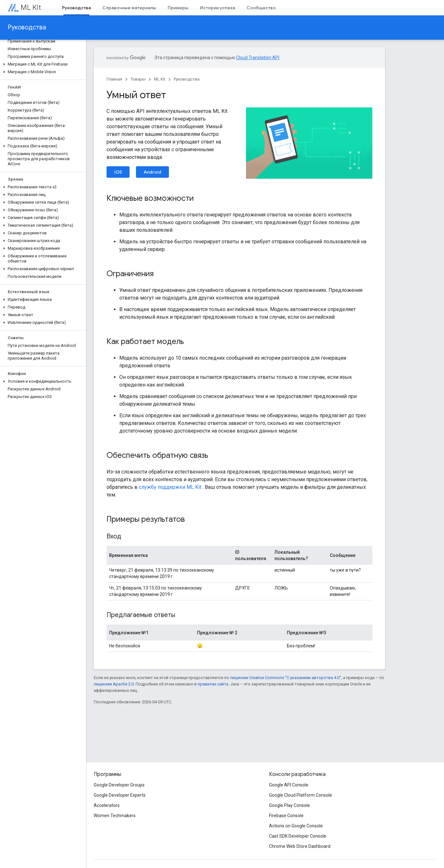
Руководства (27, 27)
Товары (138, 79)
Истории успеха (218, 8)
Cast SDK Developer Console (298, 836)
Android (152, 172)
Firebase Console (286, 816)
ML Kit (31, 8)
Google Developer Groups (119, 785)
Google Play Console (289, 805)
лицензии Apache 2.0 (114, 684)
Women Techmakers (115, 816)
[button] (42, 64)
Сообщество (261, 8)
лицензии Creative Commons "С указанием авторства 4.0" (285, 678)
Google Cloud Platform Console (301, 795)
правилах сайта (213, 684)
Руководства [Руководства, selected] (76, 8)
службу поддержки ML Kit (170, 487)
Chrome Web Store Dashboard (300, 846)
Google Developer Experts (120, 795)
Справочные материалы (129, 8)
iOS (118, 172)
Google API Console (289, 785)
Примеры (178, 8)
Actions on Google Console (296, 826)
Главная (114, 79)
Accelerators (107, 805)
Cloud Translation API (258, 58)
